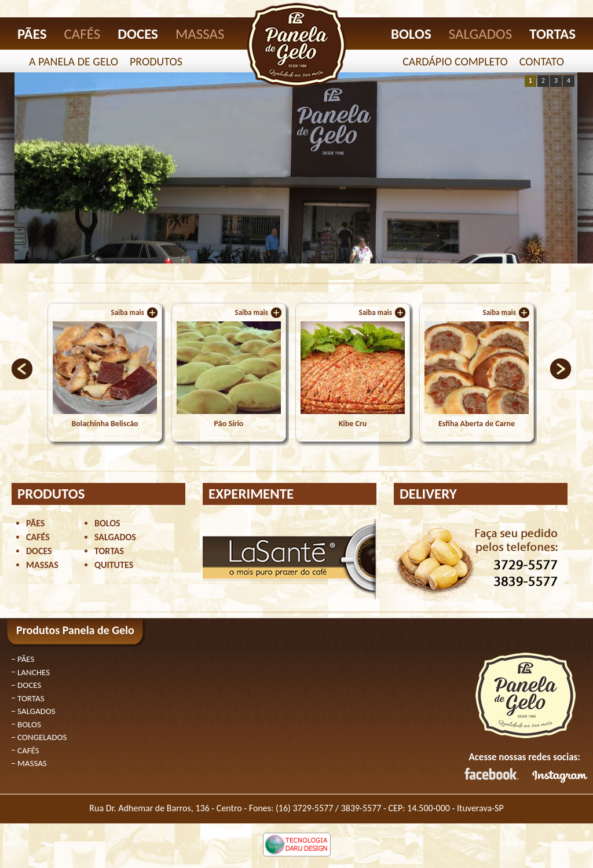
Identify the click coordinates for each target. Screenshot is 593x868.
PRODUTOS (156, 61)
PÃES (32, 34)
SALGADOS (480, 34)
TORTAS (552, 34)
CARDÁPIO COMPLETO (455, 61)
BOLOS (411, 34)
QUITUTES (114, 565)
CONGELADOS (42, 737)
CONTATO (542, 61)
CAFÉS (83, 34)
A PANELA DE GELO (74, 61)
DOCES (138, 34)
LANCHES (34, 672)
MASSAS (200, 34)
